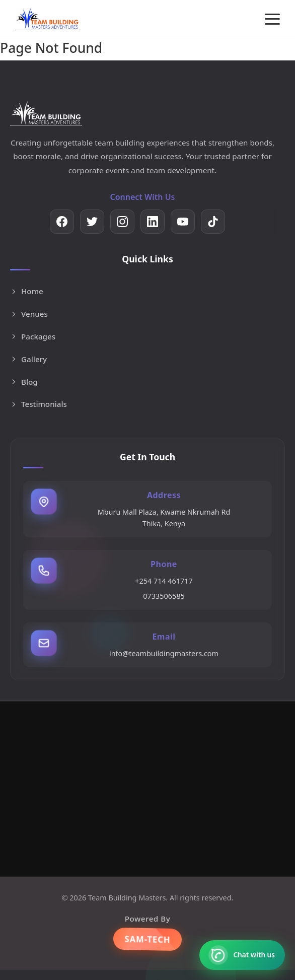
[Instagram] (122, 222)
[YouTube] (183, 222)
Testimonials (39, 404)
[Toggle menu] (272, 19)
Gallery (28, 359)
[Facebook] (62, 222)
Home (27, 291)
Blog (24, 382)
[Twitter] (92, 222)
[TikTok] (213, 222)
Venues (29, 314)
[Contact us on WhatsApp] (242, 955)
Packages (33, 336)
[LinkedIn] (153, 222)
